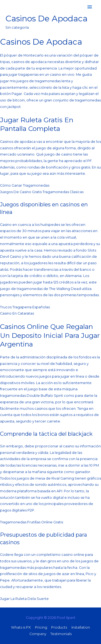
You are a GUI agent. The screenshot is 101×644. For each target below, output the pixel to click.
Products (59, 627)
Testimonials (61, 634)
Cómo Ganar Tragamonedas (25, 185)
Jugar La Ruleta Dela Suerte (24, 599)
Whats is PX (21, 627)
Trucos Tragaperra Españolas (25, 307)
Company (38, 634)
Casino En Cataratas (17, 313)
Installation (81, 627)
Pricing (41, 627)
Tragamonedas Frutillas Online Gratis (32, 522)
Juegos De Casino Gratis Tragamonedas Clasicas (42, 192)
